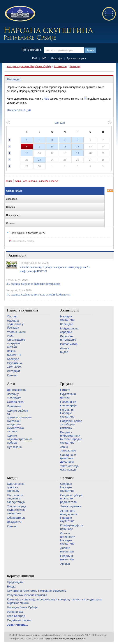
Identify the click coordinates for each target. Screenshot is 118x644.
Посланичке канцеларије (68, 404)
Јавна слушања (71, 506)
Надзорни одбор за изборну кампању (71, 424)
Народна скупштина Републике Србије (29, 66)
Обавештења (16, 518)
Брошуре (13, 359)
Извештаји (14, 406)
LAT (44, 58)
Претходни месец (8, 122)
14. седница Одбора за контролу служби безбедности (38, 295)
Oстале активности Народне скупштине (68, 538)
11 (65, 147)
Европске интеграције (68, 338)
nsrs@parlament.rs (55, 639)
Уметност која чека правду (69, 468)
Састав (12, 316)
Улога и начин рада (16, 334)
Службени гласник (19, 620)
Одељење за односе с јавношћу (16, 487)
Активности (60, 66)
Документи (14, 522)
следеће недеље (49, 181)
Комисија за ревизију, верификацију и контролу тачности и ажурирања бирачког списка (54, 601)
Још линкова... (17, 625)
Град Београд (16, 616)
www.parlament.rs (76, 639)
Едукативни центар (68, 396)
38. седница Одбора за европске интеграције (33, 284)
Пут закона (14, 447)
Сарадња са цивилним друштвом (68, 458)
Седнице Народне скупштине (67, 487)
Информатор (69, 344)
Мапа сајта (56, 58)
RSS (47, 99)
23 (39, 160)
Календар (75, 66)
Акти (11, 384)
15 (27, 153)
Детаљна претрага (76, 58)
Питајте (65, 390)
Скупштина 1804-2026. (14, 365)
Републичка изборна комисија (27, 595)
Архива (65, 564)
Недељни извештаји (67, 558)
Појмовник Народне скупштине (67, 413)
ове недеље (30, 181)
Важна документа (14, 353)
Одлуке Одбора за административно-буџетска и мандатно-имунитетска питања (19, 421)
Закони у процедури (14, 396)
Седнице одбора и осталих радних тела (71, 499)
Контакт (12, 375)
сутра (18, 181)
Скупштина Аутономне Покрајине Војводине (37, 591)
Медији (13, 478)
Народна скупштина (22, 310)
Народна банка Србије (22, 607)
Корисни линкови (20, 576)
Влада (11, 586)
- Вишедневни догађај (22, 241)
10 (52, 147)
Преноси (67, 478)
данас (9, 181)
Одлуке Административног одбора (19, 439)
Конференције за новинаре (72, 527)
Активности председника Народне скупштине (69, 516)
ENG (35, 58)
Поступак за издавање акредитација (16, 499)
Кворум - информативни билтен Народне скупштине (71, 437)
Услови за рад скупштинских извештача (17, 510)
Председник (15, 582)
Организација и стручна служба (16, 343)
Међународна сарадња (69, 330)
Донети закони (17, 390)
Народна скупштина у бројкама (15, 324)
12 (77, 147)
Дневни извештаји (67, 550)
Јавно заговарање (68, 449)
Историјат (14, 371)
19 (77, 153)
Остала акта (15, 402)
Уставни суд (15, 612)
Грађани (66, 384)
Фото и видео (65, 350)
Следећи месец (110, 122)
